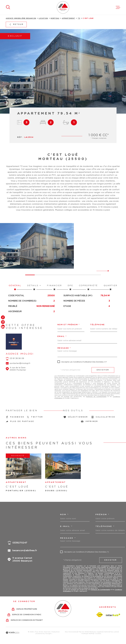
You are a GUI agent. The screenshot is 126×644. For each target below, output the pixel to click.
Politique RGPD (87, 634)
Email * (62, 336)
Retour (16, 24)
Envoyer (103, 370)
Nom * (64, 515)
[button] (107, 271)
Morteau (55, 18)
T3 (79, 18)
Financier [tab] (54, 287)
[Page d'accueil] (63, 7)
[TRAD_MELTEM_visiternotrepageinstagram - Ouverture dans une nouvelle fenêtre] (3, 322)
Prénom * (102, 515)
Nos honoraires (71, 632)
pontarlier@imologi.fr (20, 363)
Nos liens (114, 632)
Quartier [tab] (110, 287)
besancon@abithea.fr (25, 551)
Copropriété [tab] (88, 287)
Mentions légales (96, 632)
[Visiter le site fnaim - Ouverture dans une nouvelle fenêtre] (100, 615)
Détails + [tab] (34, 287)
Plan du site (83, 632)
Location (43, 18)
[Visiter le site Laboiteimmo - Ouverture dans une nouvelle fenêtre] (12, 633)
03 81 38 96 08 (17, 358)
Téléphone (98, 325)
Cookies (98, 634)
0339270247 (20, 543)
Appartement (68, 18)
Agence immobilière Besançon (21, 18)
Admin (106, 632)
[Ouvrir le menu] (118, 7)
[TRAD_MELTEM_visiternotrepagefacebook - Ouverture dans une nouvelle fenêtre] (3, 317)
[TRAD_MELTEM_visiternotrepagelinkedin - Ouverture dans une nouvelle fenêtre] (3, 327)
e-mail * (66, 526)
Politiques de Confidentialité (96, 397)
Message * (64, 348)
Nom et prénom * (69, 325)
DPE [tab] (70, 287)
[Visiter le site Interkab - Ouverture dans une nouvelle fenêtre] (113, 615)
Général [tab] (15, 287)
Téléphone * (105, 526)
